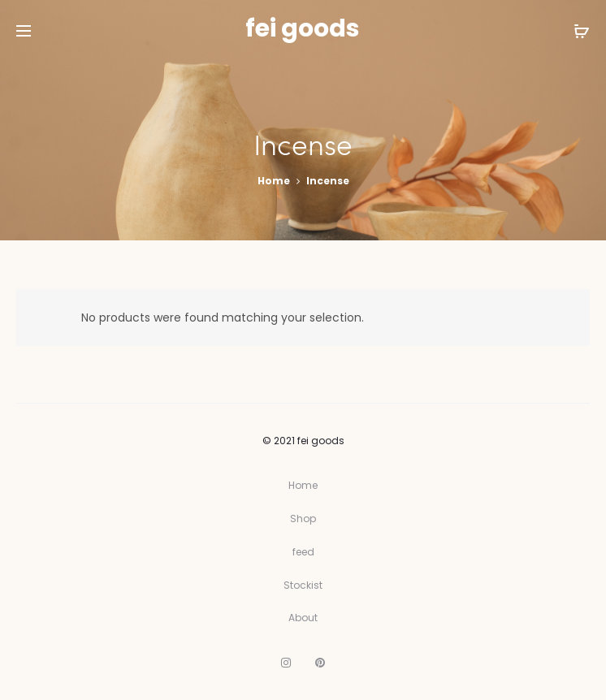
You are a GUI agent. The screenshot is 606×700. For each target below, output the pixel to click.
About (303, 618)
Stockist (303, 585)
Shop (303, 519)
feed (303, 552)
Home (274, 181)
